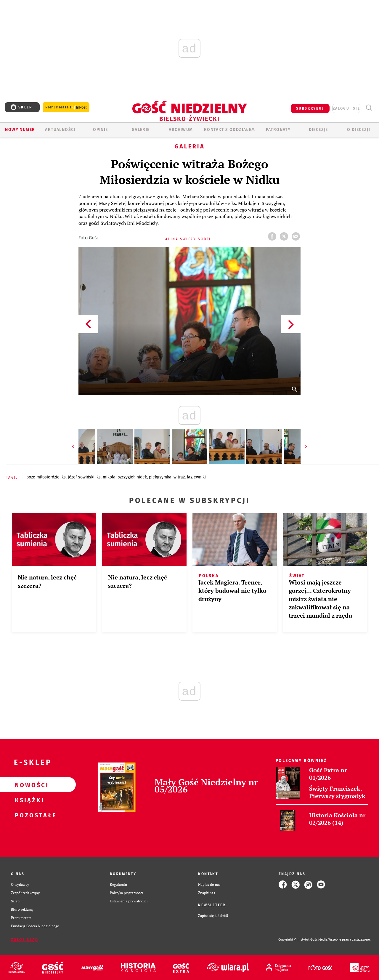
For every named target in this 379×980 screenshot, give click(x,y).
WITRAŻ (179, 477)
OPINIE (100, 130)
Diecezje (318, 130)
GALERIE (141, 130)
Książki (28, 800)
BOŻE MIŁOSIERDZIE (43, 477)
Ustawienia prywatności (129, 901)
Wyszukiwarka (369, 108)
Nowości (28, 785)
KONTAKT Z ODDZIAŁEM (230, 130)
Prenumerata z (66, 107)
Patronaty (278, 130)
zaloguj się (346, 108)
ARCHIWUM (181, 130)
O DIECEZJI (359, 130)
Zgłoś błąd (25, 940)
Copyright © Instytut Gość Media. (303, 940)
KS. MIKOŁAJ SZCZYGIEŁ (115, 477)
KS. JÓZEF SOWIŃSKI (78, 477)
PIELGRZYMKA (160, 477)
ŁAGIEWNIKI (196, 477)
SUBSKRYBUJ (310, 108)
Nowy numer (20, 130)
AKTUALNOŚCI (60, 130)
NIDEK (142, 477)
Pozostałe (28, 815)
